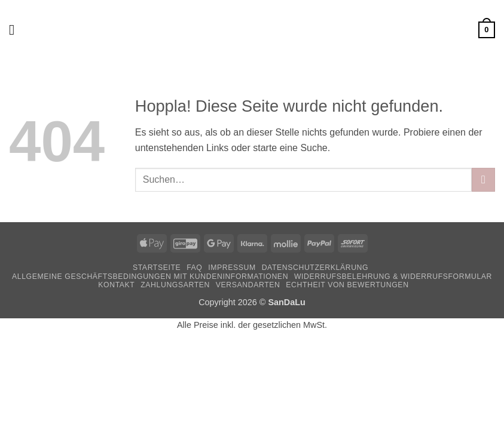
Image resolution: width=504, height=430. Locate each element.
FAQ (194, 268)
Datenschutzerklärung (315, 268)
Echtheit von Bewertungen (347, 285)
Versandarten (248, 285)
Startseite (157, 268)
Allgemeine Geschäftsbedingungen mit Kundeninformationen (150, 277)
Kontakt (116, 285)
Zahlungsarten (175, 285)
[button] (16, 30)
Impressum (232, 268)
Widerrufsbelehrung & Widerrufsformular (393, 277)
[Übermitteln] (483, 179)
